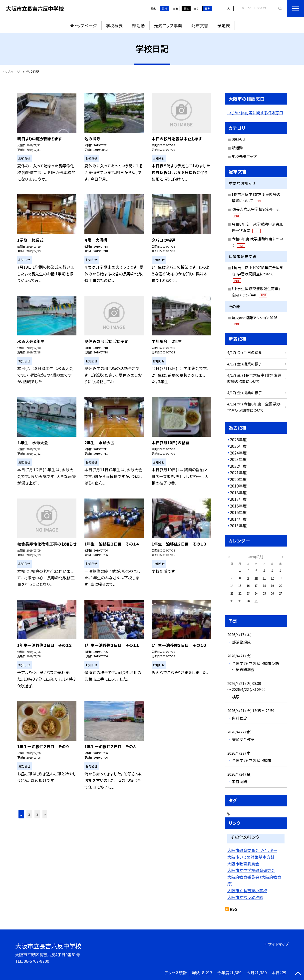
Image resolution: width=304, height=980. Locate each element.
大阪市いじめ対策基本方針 (251, 857)
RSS (234, 909)
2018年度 (238, 493)
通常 (165, 9)
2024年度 (238, 453)
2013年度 (238, 526)
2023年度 (238, 459)
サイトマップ (278, 944)
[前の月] (229, 556)
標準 (207, 9)
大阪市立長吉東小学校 (247, 891)
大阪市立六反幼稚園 (245, 897)
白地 (175, 9)
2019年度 (238, 486)
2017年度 (238, 499)
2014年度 (238, 519)
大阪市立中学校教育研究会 (251, 870)
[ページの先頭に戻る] (298, 974)
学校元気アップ (244, 156)
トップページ (85, 26)
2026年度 (238, 439)
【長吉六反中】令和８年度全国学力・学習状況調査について (257, 274)
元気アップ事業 (168, 26)
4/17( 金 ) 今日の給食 (245, 352)
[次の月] (283, 556)
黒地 (186, 9)
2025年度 (238, 446)
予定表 (224, 26)
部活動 (139, 26)
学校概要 (114, 26)
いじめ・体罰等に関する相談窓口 (255, 113)
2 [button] (29, 814)
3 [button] (37, 814)
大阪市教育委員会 (243, 864)
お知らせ (239, 139)
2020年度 (238, 479)
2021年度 (238, 472)
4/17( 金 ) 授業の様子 (245, 364)
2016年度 (238, 506)
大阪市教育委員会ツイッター (252, 850)
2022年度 (238, 466)
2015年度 (238, 512)
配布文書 (200, 26)
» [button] (45, 814)
